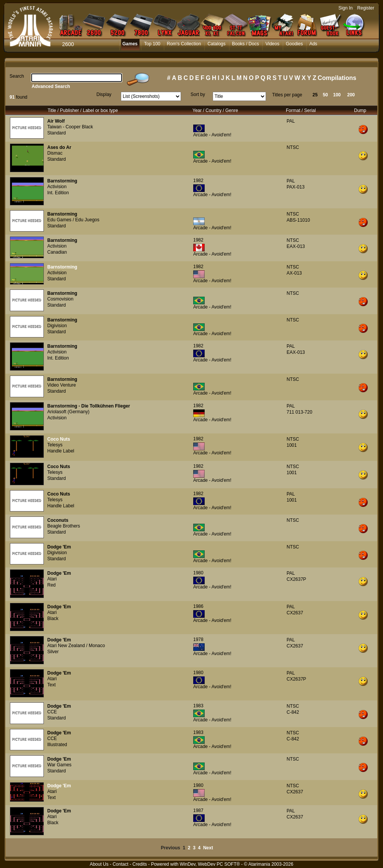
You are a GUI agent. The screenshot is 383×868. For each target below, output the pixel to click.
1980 (198, 573)
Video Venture (62, 385)
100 (337, 95)
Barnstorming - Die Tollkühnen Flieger (89, 406)
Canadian (57, 252)
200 (351, 95)
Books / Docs (246, 44)
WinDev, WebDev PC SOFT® (210, 864)
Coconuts (58, 520)
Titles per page (287, 95)
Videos (272, 44)
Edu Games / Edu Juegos (73, 220)
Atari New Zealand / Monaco (76, 646)
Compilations (337, 78)
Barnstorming (62, 181)
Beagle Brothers (64, 526)
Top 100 (152, 44)
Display (104, 94)
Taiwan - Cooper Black (70, 127)
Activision (57, 187)
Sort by (198, 94)
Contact (120, 864)
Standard (57, 133)
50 (325, 95)
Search (17, 76)
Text (51, 685)
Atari (52, 579)
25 (315, 95)
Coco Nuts (59, 439)
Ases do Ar (59, 147)
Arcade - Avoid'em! (212, 135)
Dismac (55, 153)
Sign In (345, 8)
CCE (52, 712)
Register (366, 8)
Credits (139, 864)
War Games (59, 765)
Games (130, 44)
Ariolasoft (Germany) (68, 412)
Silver (53, 652)
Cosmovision (60, 299)
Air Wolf (56, 121)
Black (53, 619)
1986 (198, 606)
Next (208, 848)
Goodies (294, 44)
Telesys (55, 445)
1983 (198, 706)
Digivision (57, 326)
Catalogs (216, 44)
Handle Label (61, 451)
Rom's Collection (184, 44)
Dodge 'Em (59, 547)
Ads (313, 44)
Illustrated (57, 745)
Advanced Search (51, 86)
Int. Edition (58, 193)
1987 (198, 810)
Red (51, 585)
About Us (99, 864)
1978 (198, 639)
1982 (198, 181)
